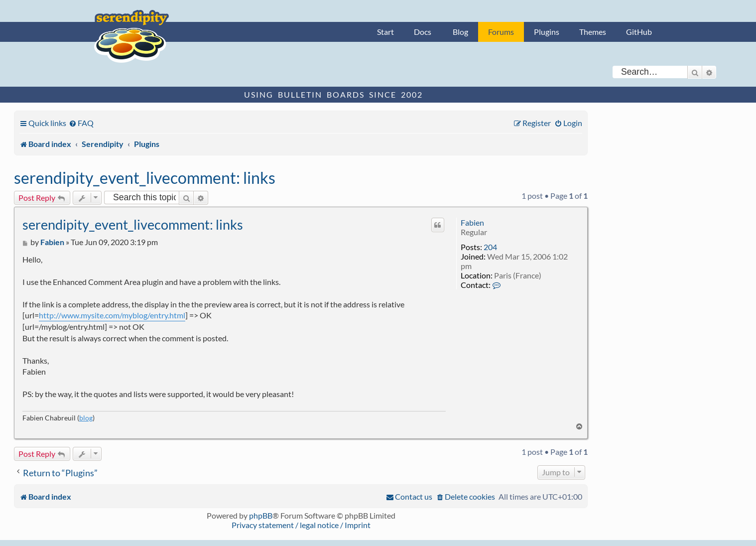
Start (385, 32)
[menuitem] (81, 123)
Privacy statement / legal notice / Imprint (301, 525)
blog (86, 418)
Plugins (547, 32)
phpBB (261, 515)
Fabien (472, 222)
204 (490, 247)
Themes (593, 32)
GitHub (639, 32)
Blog (460, 32)
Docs (423, 32)
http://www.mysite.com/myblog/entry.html (112, 315)
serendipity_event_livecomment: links (145, 178)
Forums (501, 32)
